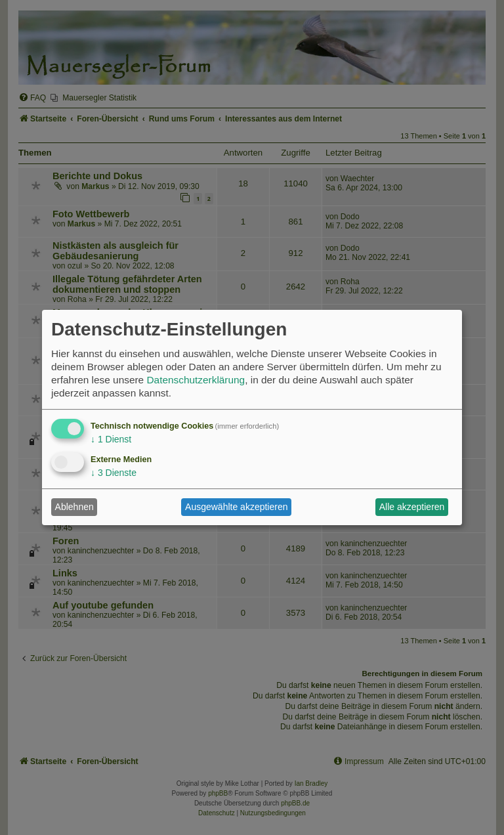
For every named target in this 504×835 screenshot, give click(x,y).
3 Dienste (114, 473)
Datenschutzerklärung (196, 380)
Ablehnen (74, 507)
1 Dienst (111, 439)
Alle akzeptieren (412, 507)
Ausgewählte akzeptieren (236, 507)
